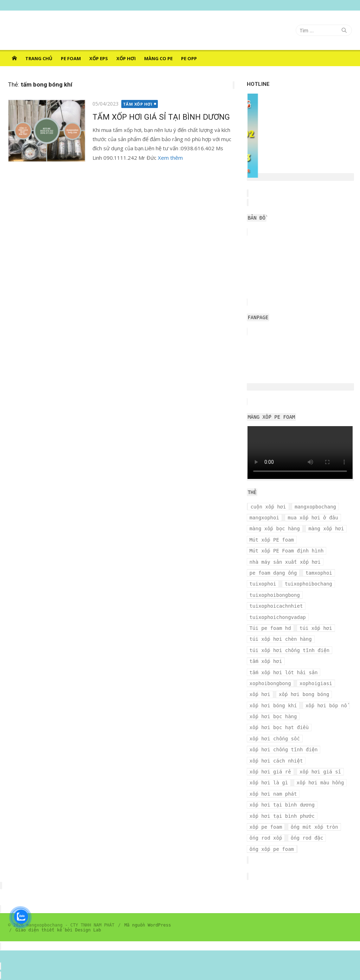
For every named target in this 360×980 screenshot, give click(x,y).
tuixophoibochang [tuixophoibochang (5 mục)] (308, 584)
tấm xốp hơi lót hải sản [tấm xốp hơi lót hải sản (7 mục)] (284, 672)
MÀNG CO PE (158, 58)
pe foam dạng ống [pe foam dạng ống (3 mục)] (273, 573)
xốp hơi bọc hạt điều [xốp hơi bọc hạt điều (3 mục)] (279, 728)
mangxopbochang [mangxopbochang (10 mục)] (315, 507)
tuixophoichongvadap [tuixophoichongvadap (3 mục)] (278, 617)
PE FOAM (71, 58)
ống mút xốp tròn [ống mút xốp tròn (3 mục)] (314, 827)
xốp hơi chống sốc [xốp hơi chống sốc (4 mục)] (275, 739)
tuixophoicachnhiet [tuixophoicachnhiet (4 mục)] (276, 606)
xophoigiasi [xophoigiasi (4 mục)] (316, 684)
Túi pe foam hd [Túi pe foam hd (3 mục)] (270, 628)
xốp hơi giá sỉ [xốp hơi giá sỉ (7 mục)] (320, 772)
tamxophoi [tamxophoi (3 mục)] (319, 573)
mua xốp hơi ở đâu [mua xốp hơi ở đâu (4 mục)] (313, 518)
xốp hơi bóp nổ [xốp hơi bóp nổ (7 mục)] (326, 706)
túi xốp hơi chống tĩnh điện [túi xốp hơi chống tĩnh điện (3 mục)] (290, 651)
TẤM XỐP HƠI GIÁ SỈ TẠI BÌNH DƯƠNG (161, 117)
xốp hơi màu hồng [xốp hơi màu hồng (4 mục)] (320, 783)
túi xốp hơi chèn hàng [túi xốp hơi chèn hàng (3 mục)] (281, 639)
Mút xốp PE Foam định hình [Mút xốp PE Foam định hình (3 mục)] (287, 551)
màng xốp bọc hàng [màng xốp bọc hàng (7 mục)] (275, 529)
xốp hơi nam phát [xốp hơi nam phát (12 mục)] (273, 794)
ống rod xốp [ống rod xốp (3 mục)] (266, 838)
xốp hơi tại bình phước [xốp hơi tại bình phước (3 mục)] (282, 816)
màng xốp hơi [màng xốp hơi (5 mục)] (326, 529)
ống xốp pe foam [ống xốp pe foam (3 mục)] (272, 849)
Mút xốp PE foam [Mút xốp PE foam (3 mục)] (272, 540)
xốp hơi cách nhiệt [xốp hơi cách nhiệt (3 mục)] (276, 761)
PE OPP (189, 58)
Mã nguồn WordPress (147, 925)
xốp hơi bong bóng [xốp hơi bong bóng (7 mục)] (304, 695)
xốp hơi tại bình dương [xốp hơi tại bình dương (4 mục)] (282, 805)
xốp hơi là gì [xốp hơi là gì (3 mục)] (269, 783)
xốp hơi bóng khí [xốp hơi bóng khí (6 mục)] (273, 706)
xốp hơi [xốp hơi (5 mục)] (260, 695)
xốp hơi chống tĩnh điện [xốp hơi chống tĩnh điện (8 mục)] (284, 750)
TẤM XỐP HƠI (137, 104)
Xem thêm (170, 158)
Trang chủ (39, 58)
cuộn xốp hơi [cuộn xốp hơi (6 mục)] (268, 507)
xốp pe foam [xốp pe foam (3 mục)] (266, 827)
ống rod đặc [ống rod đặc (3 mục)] (307, 838)
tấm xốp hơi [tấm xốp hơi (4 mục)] (266, 662)
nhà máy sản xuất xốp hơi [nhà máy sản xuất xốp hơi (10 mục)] (285, 562)
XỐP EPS (99, 58)
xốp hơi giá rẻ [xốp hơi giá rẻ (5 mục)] (270, 772)
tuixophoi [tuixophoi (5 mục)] (263, 584)
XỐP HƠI (126, 58)
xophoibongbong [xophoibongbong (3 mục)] (270, 684)
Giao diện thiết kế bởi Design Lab (58, 930)
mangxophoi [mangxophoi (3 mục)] (264, 518)
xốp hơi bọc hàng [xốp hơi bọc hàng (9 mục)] (273, 717)
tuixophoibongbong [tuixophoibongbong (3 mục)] (275, 595)
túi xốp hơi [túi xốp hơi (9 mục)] (316, 628)
